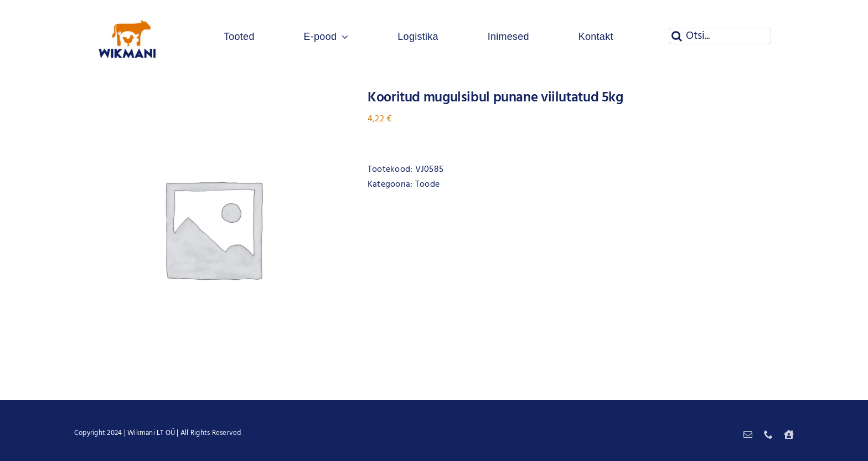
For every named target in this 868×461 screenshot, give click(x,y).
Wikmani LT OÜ (151, 433)
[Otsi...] (720, 36)
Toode (427, 185)
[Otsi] (677, 36)
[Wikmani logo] (128, 10)
